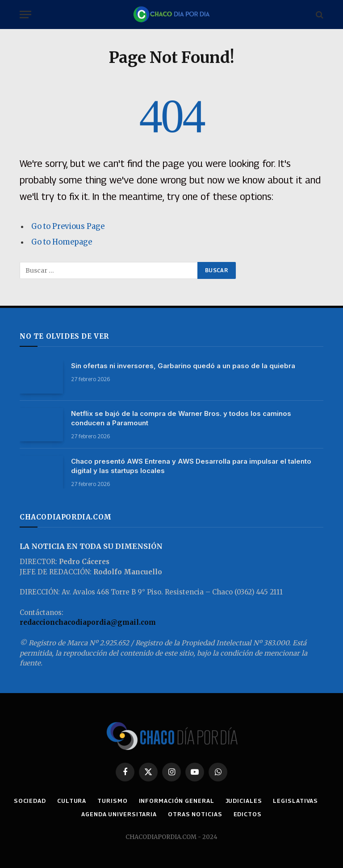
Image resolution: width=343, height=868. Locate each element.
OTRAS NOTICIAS (224, 814)
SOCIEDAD (57, 801)
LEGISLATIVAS (75, 814)
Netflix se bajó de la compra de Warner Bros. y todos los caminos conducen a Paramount (181, 418)
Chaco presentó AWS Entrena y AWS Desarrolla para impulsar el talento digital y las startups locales (191, 466)
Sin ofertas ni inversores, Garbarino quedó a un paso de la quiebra (183, 366)
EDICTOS (276, 814)
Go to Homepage (62, 242)
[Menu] (25, 15)
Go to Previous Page (68, 226)
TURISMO (140, 801)
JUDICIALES (273, 801)
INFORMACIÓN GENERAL (205, 801)
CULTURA (99, 801)
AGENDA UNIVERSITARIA (147, 814)
